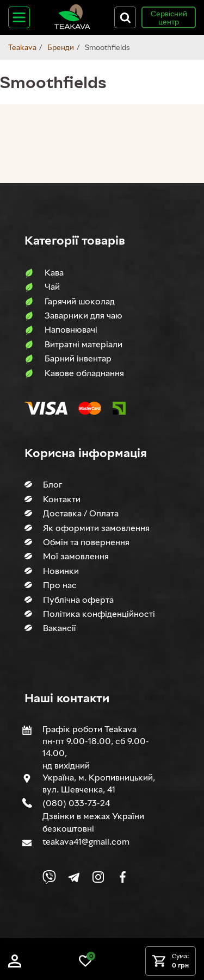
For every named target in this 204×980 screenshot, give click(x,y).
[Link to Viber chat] (49, 877)
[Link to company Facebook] (123, 877)
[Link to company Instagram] (98, 877)
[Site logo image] (72, 27)
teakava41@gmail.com (86, 841)
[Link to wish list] (85, 965)
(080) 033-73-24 (76, 803)
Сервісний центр (169, 17)
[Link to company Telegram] (74, 877)
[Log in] (15, 965)
